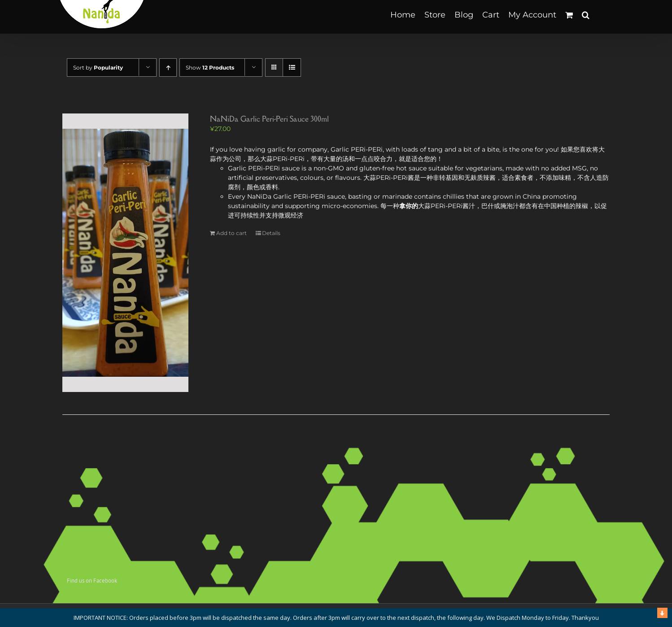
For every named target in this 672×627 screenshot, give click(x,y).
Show (210, 67)
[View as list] (292, 67)
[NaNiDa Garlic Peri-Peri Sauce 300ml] (125, 253)
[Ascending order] (168, 67)
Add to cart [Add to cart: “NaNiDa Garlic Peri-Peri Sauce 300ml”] (231, 233)
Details (271, 233)
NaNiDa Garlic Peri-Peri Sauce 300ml (269, 119)
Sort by (98, 67)
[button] (586, 15)
